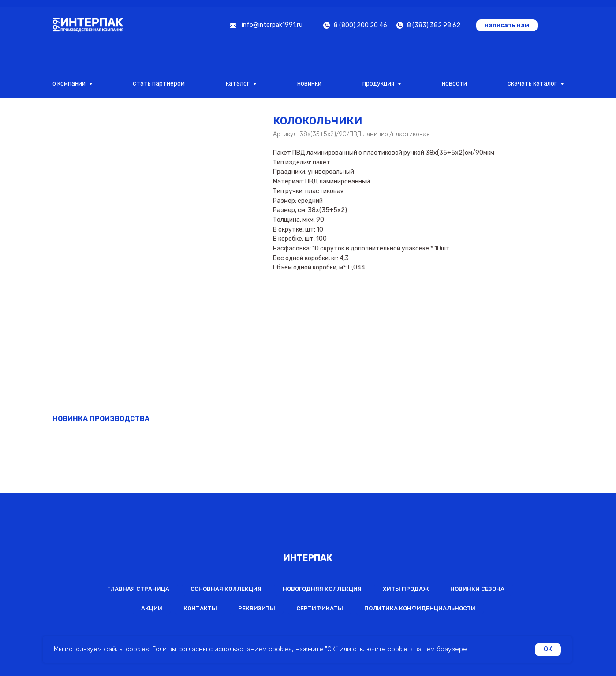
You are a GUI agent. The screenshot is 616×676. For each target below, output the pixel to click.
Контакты (200, 608)
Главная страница (138, 589)
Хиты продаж (406, 589)
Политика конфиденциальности (420, 608)
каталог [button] (238, 84)
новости (454, 84)
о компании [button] (70, 84)
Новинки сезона (477, 589)
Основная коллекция (226, 589)
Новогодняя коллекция (322, 589)
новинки (309, 84)
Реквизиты (257, 608)
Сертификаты (320, 608)
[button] (507, 25)
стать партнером (159, 84)
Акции (152, 608)
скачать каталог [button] (533, 84)
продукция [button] (379, 84)
